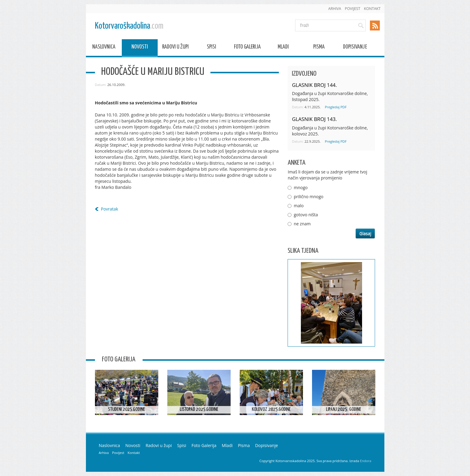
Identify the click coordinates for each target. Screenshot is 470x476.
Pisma (319, 48)
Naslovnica (104, 48)
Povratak (110, 209)
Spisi (211, 48)
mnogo (301, 187)
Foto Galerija (247, 48)
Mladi (283, 48)
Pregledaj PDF (336, 107)
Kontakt (372, 9)
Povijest (353, 9)
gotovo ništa (306, 215)
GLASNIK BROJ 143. (314, 119)
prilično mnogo (308, 197)
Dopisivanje (355, 48)
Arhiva (335, 9)
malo (299, 206)
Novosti (140, 48)
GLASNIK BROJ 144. (314, 85)
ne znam (302, 224)
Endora (366, 461)
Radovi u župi (175, 48)
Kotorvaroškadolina (129, 26)
